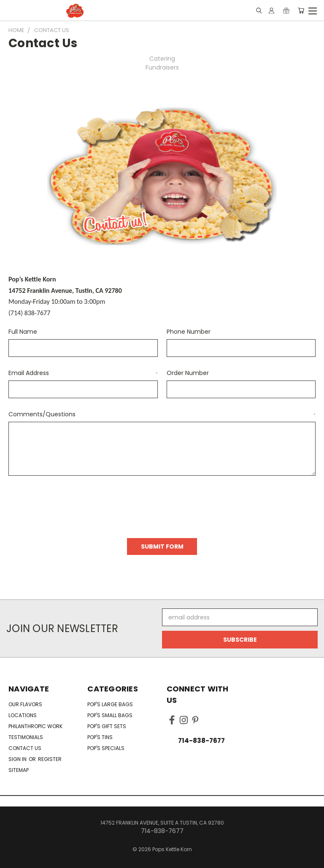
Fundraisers (162, 67)
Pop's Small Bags (110, 715)
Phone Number (189, 332)
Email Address (83, 373)
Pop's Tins (100, 737)
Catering (162, 59)
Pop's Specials (106, 748)
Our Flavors (25, 704)
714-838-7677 (201, 741)
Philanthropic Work (35, 726)
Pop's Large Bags (110, 704)
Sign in (18, 759)
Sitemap (19, 770)
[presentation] (73, 504)
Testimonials (26, 737)
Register (50, 759)
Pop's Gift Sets (107, 726)
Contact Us (25, 748)
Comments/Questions (162, 414)
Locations (23, 715)
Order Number (188, 373)
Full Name (23, 332)
